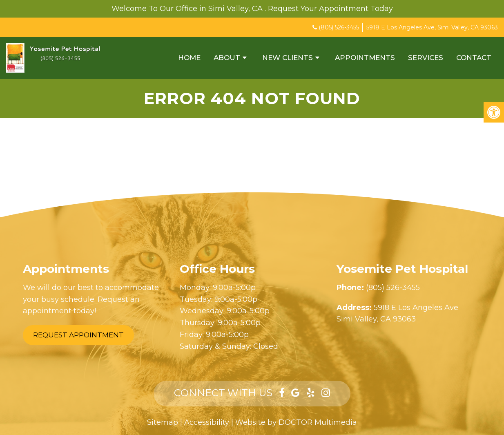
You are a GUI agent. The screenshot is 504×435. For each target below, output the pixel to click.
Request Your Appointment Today (330, 9)
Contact (474, 58)
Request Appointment (78, 335)
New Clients (288, 58)
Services (426, 58)
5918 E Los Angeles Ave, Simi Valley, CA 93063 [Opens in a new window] (432, 27)
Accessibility (207, 422)
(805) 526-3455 (339, 27)
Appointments (365, 58)
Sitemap (163, 422)
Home (189, 58)
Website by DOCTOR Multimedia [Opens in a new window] (296, 422)
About (227, 58)
